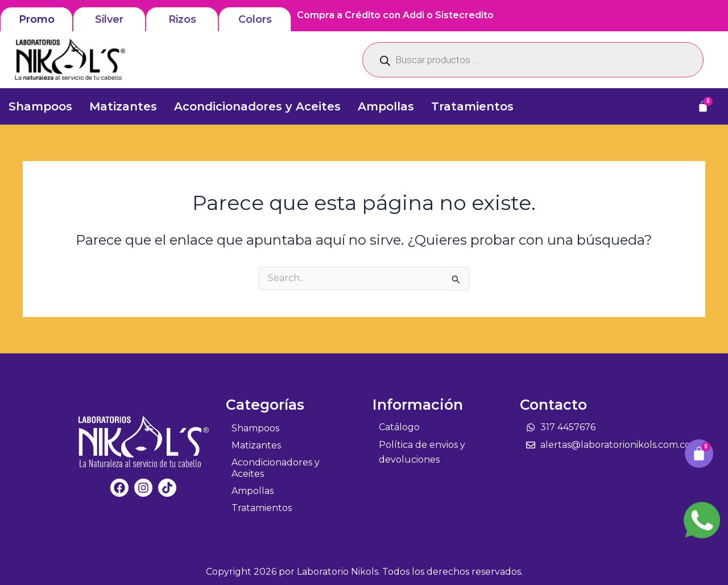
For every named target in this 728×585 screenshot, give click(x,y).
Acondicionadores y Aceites (257, 106)
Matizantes (123, 106)
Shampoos (40, 106)
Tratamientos (472, 106)
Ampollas (386, 106)
